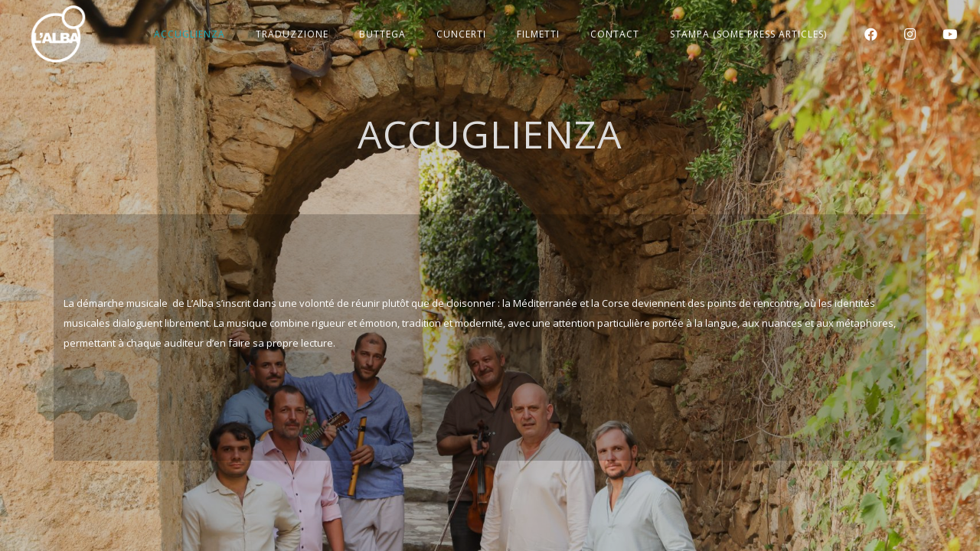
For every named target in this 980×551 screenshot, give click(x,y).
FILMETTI (538, 34)
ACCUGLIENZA (189, 34)
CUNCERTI (461, 34)
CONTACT (615, 34)
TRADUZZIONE (292, 34)
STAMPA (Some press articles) (748, 34)
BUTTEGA (382, 34)
